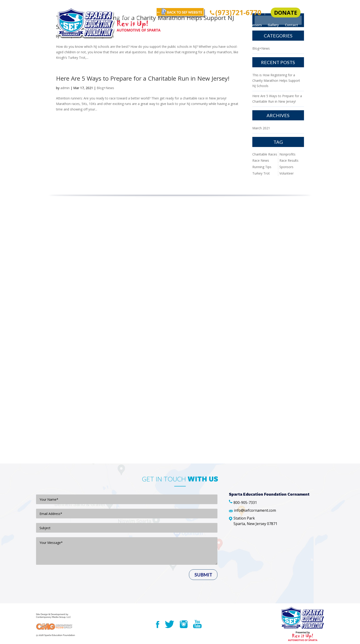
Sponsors (254, 25)
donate (286, 13)
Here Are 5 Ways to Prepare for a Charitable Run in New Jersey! (143, 78)
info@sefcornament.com (255, 510)
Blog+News (105, 36)
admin (65, 36)
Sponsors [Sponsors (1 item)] (286, 167)
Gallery (273, 25)
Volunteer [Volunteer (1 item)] (287, 173)
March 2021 (261, 128)
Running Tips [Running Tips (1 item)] (262, 167)
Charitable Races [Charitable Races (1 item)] (265, 154)
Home (181, 25)
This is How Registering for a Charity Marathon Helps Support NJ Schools (276, 80)
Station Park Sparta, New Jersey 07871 (255, 521)
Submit (203, 575)
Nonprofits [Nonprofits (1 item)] (287, 154)
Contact (291, 25)
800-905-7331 (245, 503)
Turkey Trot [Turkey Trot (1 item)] (261, 173)
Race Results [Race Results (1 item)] (289, 160)
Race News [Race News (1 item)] (261, 160)
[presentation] (71, 587)
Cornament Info (205, 25)
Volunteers (232, 25)
